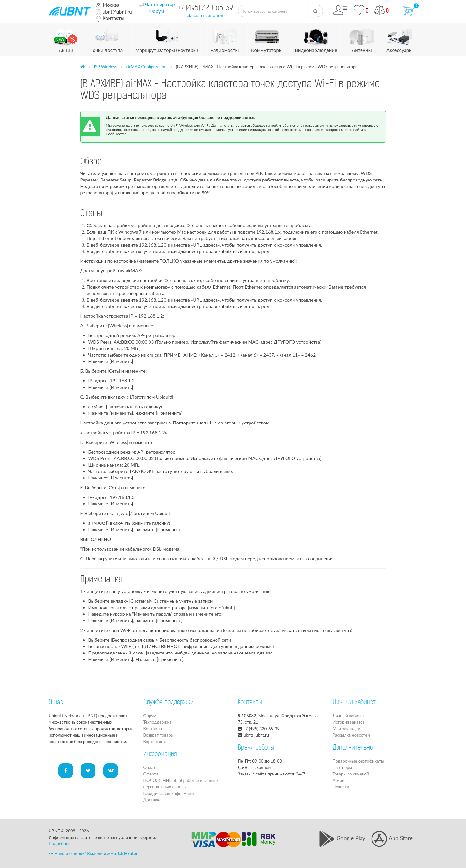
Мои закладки (346, 729)
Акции (66, 38)
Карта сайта (155, 742)
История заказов (349, 722)
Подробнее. (60, 844)
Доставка (152, 800)
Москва (108, 5)
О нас (56, 703)
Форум (157, 11)
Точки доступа (107, 38)
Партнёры (342, 767)
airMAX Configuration (146, 67)
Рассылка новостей (351, 735)
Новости (341, 787)
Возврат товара (158, 735)
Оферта (151, 774)
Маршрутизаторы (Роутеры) (167, 38)
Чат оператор (160, 4)
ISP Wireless (105, 67)
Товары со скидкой (351, 774)
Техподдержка (157, 722)
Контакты (110, 18)
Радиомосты (224, 38)
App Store (392, 838)
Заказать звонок (205, 15)
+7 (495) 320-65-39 (205, 9)
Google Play (342, 838)
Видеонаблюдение (316, 38)
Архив (338, 780)
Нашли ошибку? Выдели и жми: (93, 853)
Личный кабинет (349, 716)
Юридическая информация (170, 793)
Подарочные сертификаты (358, 761)
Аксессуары (399, 38)
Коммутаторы (267, 38)
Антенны (362, 38)
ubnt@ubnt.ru (114, 12)
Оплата (150, 767)
